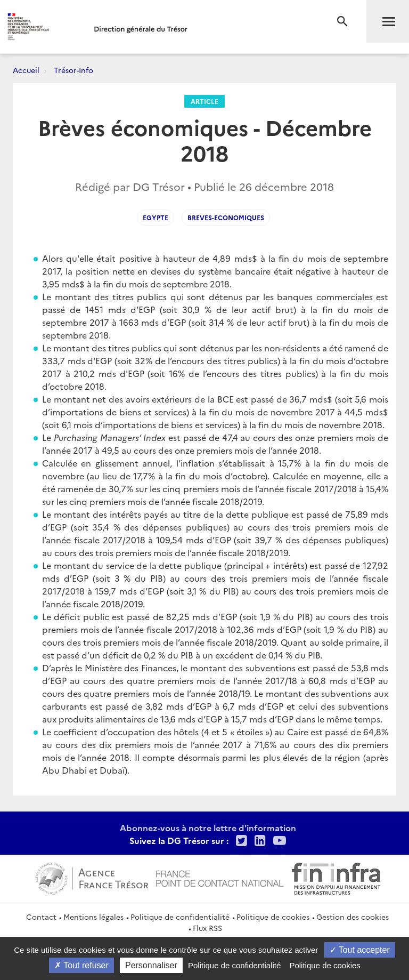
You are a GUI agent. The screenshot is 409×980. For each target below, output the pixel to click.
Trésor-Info (73, 70)
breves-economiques (226, 217)
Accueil (26, 70)
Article (204, 101)
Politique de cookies (273, 917)
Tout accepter (360, 950)
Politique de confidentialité (180, 917)
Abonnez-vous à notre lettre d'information (208, 828)
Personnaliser (151, 965)
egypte (156, 217)
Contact (41, 917)
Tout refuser (81, 965)
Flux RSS (207, 928)
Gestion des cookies (353, 917)
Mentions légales (93, 917)
